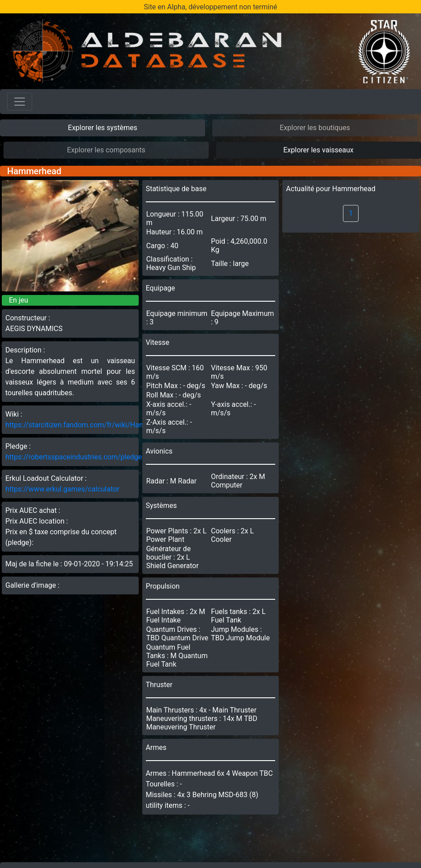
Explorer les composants (106, 150)
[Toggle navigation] (20, 102)
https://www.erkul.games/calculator (62, 489)
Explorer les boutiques (315, 128)
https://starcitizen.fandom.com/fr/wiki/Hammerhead (89, 425)
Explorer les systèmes (102, 128)
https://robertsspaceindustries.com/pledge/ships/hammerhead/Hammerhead (129, 457)
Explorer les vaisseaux (318, 150)
